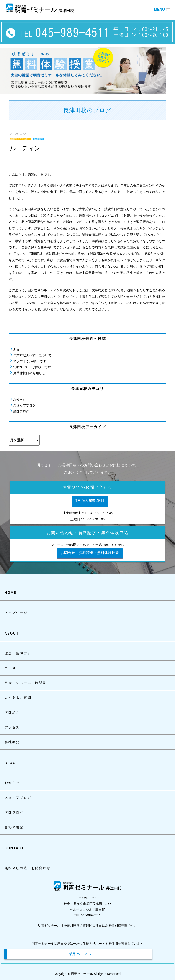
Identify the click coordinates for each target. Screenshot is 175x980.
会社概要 (12, 742)
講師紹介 (12, 712)
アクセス (12, 727)
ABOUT (12, 633)
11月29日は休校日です (30, 361)
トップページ (16, 612)
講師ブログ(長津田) (20, 139)
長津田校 (39, 139)
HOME (11, 593)
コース (10, 668)
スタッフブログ (24, 405)
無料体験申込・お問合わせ (28, 868)
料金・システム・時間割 (26, 683)
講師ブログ (21, 411)
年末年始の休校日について (32, 355)
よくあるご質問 (18, 698)
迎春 (16, 349)
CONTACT (14, 848)
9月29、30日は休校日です (32, 367)
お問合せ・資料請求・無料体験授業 (90, 553)
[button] (162, 9)
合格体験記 (14, 827)
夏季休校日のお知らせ (29, 373)
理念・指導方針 (18, 653)
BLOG (10, 763)
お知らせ (20, 399)
